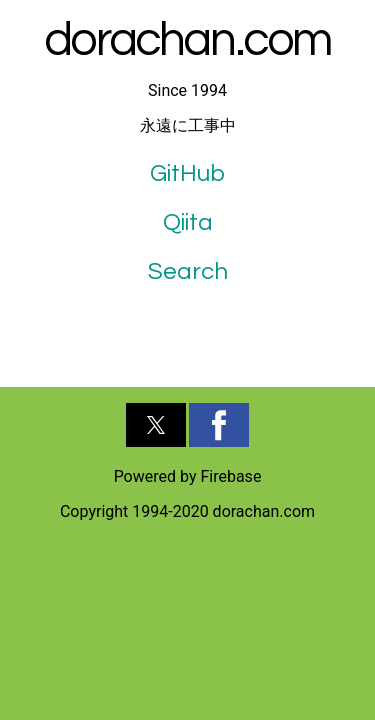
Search (188, 271)
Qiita (188, 222)
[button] (156, 425)
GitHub (187, 173)
